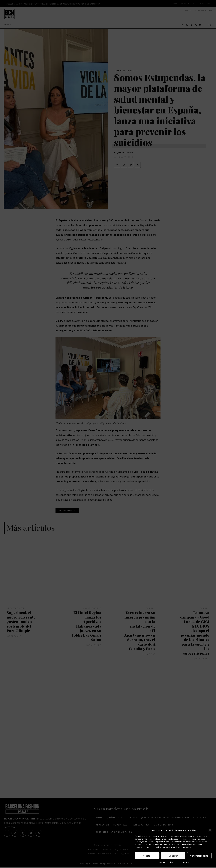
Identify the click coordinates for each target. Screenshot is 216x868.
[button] (210, 830)
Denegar (173, 856)
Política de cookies (166, 862)
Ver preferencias (199, 856)
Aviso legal (187, 862)
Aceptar (147, 856)
